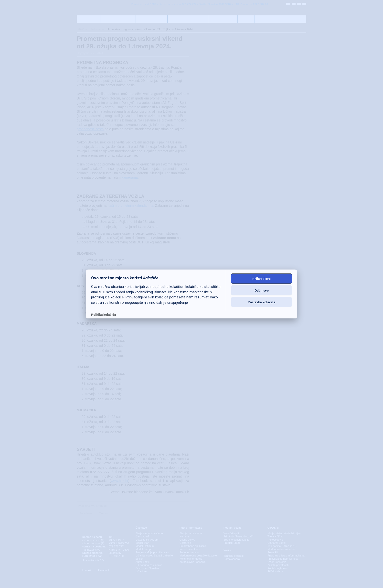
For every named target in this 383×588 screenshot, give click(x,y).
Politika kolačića (103, 315)
